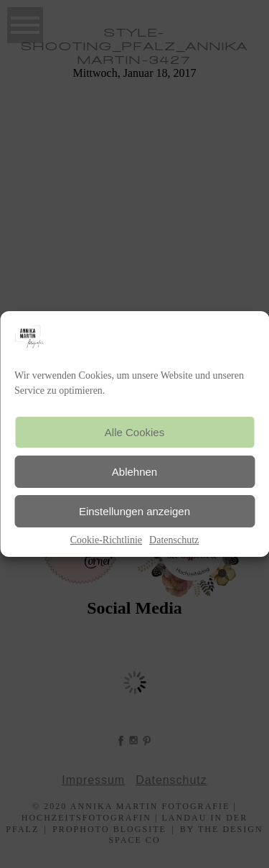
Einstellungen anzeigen (134, 511)
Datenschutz (174, 540)
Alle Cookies (134, 432)
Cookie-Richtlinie (106, 540)
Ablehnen (134, 472)
